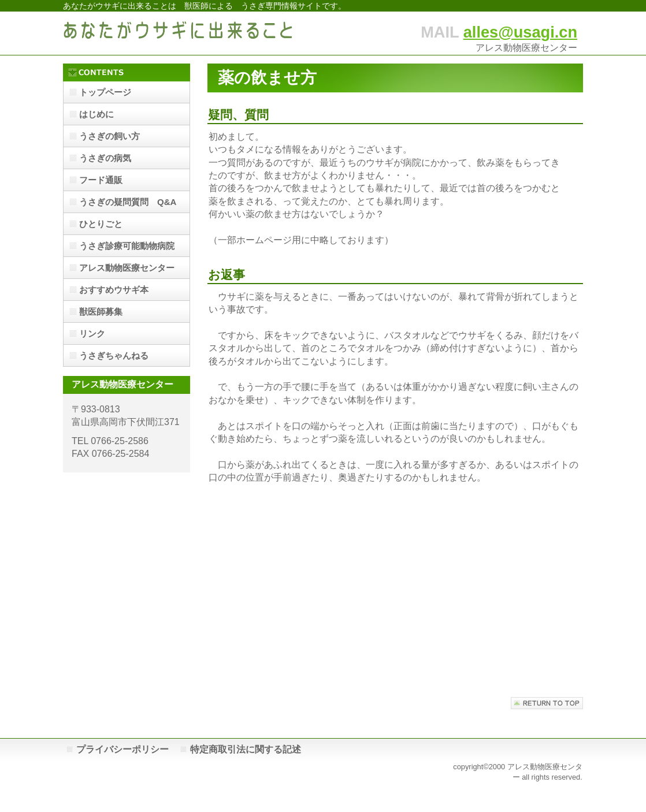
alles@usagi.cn (520, 32)
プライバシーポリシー (122, 749)
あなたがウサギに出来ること (179, 33)
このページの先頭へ (547, 703)
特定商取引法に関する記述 (246, 749)
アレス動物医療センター (127, 268)
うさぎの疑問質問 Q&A (128, 202)
